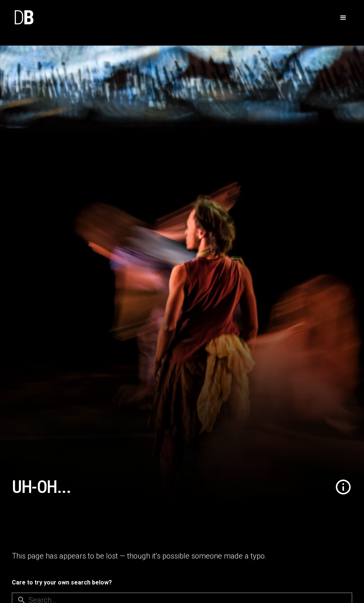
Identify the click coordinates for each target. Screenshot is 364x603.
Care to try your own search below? (62, 582)
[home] (24, 18)
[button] (343, 18)
